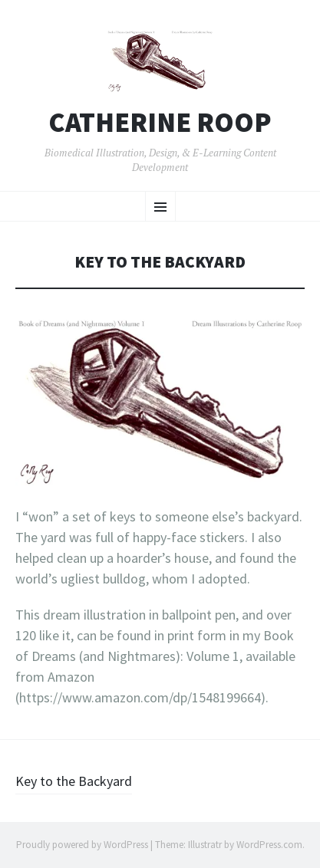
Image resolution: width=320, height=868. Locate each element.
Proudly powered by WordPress (82, 845)
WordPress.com (269, 845)
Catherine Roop (160, 123)
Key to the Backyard (74, 781)
